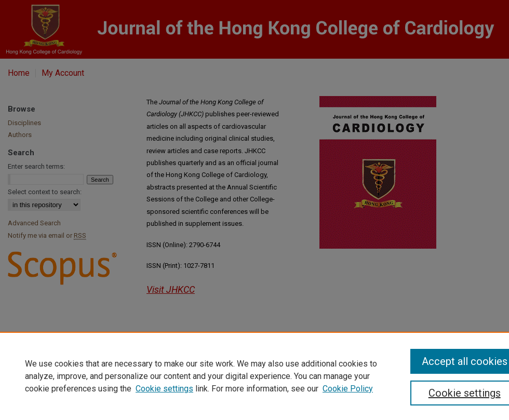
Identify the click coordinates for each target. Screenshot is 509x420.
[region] (254, 376)
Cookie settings (164, 389)
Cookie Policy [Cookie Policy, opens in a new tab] (348, 389)
